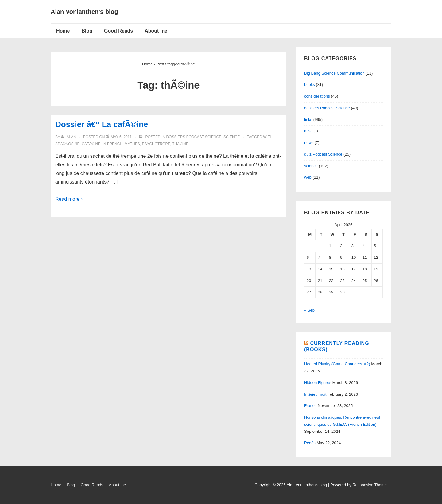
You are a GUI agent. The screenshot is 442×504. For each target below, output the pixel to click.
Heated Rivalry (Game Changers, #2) (337, 364)
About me (156, 31)
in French (112, 144)
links (308, 120)
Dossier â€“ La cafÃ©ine (102, 124)
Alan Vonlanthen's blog (84, 12)
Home (63, 31)
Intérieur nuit (315, 394)
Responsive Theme (370, 485)
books (310, 85)
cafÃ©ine (91, 144)
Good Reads (118, 31)
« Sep (309, 310)
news (309, 143)
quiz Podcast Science (323, 154)
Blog (87, 31)
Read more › (69, 199)
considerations (317, 96)
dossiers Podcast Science (194, 137)
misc (308, 131)
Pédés (310, 443)
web (308, 177)
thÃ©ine (180, 144)
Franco (310, 406)
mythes (132, 144)
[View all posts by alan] (69, 137)
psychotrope (156, 144)
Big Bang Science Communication (334, 73)
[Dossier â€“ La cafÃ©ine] (121, 137)
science (232, 137)
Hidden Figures (318, 383)
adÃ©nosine (68, 144)
